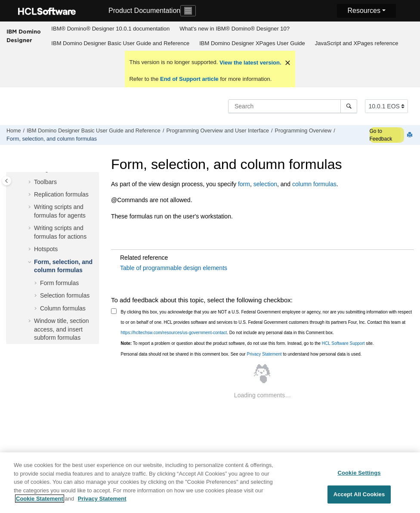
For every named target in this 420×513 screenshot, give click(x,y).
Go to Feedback (381, 135)
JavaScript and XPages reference (357, 43)
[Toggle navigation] (188, 11)
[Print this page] (411, 135)
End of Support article (189, 79)
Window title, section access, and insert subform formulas (62, 329)
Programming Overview (303, 131)
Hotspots (46, 249)
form (244, 184)
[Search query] (293, 106)
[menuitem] (111, 29)
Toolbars (45, 182)
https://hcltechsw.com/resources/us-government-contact (174, 333)
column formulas (314, 184)
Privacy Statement (264, 354)
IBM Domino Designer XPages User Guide (252, 43)
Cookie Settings (359, 478)
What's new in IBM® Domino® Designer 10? (235, 29)
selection (265, 184)
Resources (364, 11)
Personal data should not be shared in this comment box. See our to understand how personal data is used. (241, 354)
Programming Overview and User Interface (218, 131)
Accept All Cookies (359, 500)
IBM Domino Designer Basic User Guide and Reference (120, 43)
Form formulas (59, 283)
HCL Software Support (343, 343)
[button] (31, 182)
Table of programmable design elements (174, 268)
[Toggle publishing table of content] (7, 181)
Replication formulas (61, 194)
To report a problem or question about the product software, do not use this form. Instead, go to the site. (247, 343)
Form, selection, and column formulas (52, 139)
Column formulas (63, 308)
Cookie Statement (40, 504)
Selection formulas (65, 295)
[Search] (349, 106)
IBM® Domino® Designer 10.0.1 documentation (110, 29)
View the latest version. (249, 63)
